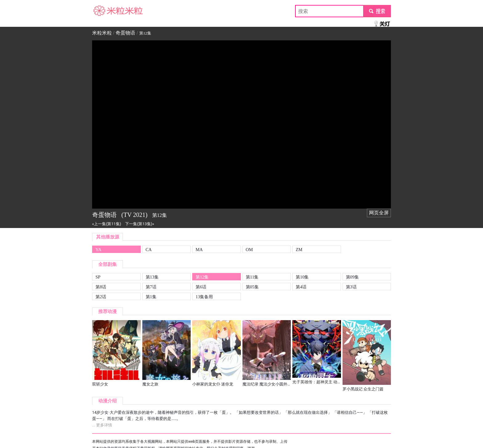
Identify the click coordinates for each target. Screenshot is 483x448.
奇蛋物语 (125, 33)
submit (377, 11)
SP (98, 277)
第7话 (151, 287)
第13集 (152, 277)
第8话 (101, 287)
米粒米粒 (102, 11)
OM (249, 250)
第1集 (151, 297)
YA (98, 250)
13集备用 (204, 297)
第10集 (302, 277)
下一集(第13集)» (140, 224)
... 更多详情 (102, 425)
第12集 (202, 277)
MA (199, 250)
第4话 (301, 287)
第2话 (101, 297)
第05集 (252, 287)
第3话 (351, 287)
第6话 (201, 287)
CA (149, 250)
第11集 (252, 277)
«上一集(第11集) (107, 224)
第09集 (352, 277)
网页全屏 (379, 213)
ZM (299, 250)
